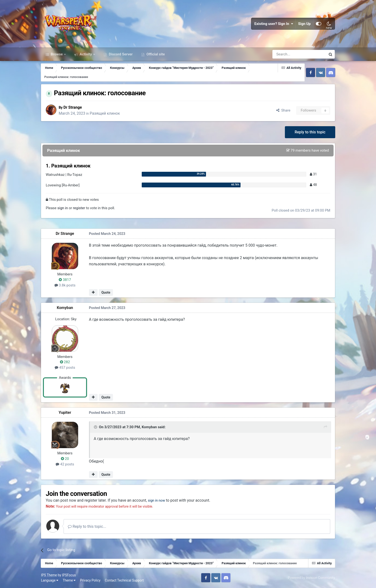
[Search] (286, 55)
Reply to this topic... (88, 527)
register (79, 208)
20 (65, 459)
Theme (69, 581)
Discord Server (120, 55)
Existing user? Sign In (274, 24)
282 (65, 362)
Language (50, 581)
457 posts (65, 368)
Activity (86, 55)
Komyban (65, 308)
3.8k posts (65, 285)
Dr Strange (74, 108)
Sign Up (304, 24)
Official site (155, 55)
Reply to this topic (310, 132)
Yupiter (65, 413)
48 (313, 185)
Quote (106, 293)
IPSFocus (69, 576)
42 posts (65, 464)
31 (313, 174)
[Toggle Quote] (96, 428)
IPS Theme (49, 576)
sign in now (158, 501)
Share (283, 111)
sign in (63, 208)
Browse (57, 55)
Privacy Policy (91, 581)
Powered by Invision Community (311, 578)
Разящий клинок (106, 114)
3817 (65, 280)
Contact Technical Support (124, 581)
